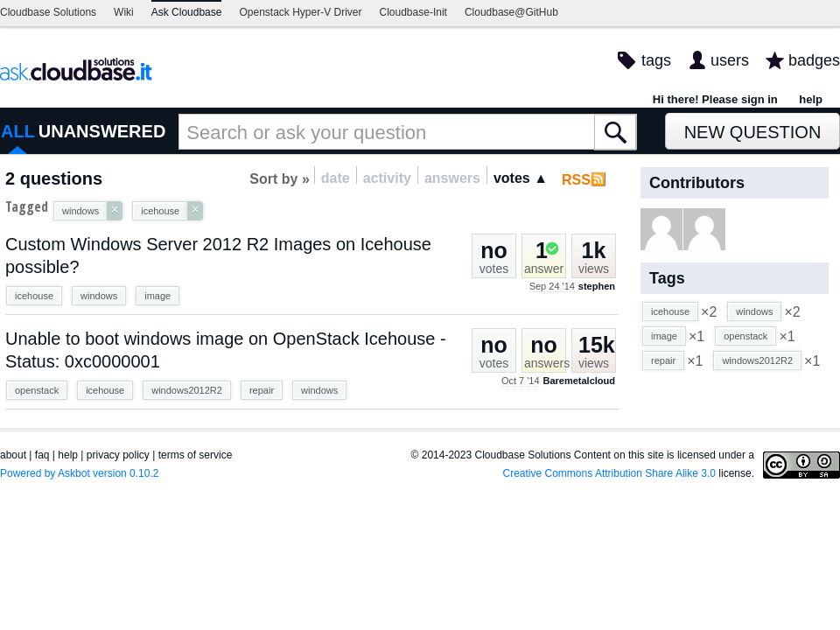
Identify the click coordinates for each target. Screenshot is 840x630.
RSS (576, 180)
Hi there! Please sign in (715, 99)
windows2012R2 (187, 390)
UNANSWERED (102, 131)
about (13, 455)
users (730, 60)
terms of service (196, 455)
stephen (597, 286)
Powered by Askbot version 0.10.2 (79, 473)
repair (262, 390)
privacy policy (118, 455)
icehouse (34, 296)
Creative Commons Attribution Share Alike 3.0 (609, 473)
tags (656, 60)
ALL (18, 131)
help (811, 99)
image (157, 296)
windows (99, 296)
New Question (753, 132)
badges (814, 60)
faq (42, 455)
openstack (37, 390)
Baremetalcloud (579, 381)
